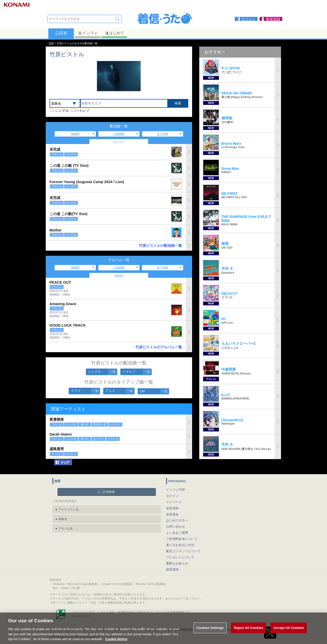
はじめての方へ (177, 520)
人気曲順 (119, 134)
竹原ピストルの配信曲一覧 (160, 246)
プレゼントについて (180, 557)
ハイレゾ (82, 110)
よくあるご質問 (177, 533)
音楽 (61, 33)
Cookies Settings (210, 634)
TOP (51, 43)
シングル (62, 110)
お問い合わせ (176, 527)
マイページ (174, 502)
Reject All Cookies (248, 634)
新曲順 (75, 134)
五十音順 (162, 134)
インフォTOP (176, 490)
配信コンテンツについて (183, 551)
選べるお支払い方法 (180, 545)
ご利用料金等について (182, 539)
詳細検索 (109, 492)
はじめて (114, 33)
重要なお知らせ (177, 563)
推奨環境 (172, 570)
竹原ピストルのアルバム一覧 (159, 347)
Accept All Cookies (289, 634)
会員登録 (172, 508)
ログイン (172, 496)
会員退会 (172, 514)
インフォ (88, 33)
